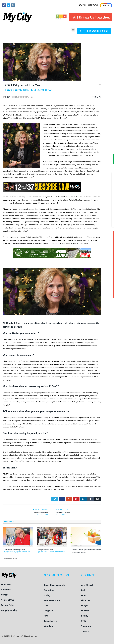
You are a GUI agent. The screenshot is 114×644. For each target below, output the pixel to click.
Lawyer (85, 606)
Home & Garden (52, 600)
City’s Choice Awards (54, 585)
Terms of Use (8, 600)
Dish (83, 590)
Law (46, 606)
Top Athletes (50, 621)
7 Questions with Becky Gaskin (19, 551)
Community (97, 97)
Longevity (49, 611)
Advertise (6, 590)
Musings (85, 611)
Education (49, 590)
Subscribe (6, 585)
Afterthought (88, 585)
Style (84, 621)
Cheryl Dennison (11, 97)
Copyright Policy (9, 610)
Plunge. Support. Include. (53, 551)
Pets (46, 616)
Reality (85, 616)
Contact (5, 595)
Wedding (48, 626)
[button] (73, 30)
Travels (85, 631)
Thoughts (86, 626)
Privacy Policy (8, 605)
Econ (84, 595)
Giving (47, 595)
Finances (86, 600)
